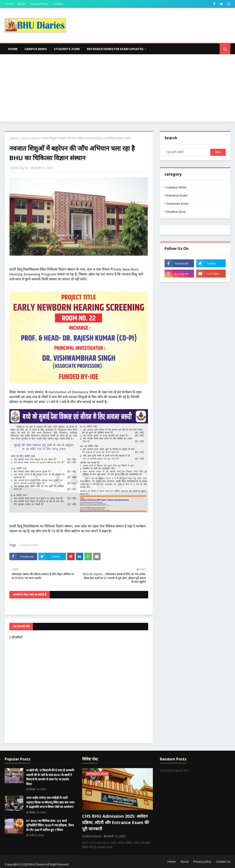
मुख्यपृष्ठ (13, 138)
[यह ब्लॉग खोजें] (188, 152)
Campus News (29, 138)
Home (9, 4)
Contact (58, 4)
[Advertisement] (117, 89)
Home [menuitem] (13, 49)
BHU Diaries (21, 168)
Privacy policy (202, 862)
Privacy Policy (39, 4)
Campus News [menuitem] (36, 49)
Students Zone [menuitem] (67, 49)
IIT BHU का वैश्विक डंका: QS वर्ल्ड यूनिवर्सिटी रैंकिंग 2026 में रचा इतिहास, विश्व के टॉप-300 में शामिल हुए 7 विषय (50, 825)
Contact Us (223, 862)
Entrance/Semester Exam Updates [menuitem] (115, 49)
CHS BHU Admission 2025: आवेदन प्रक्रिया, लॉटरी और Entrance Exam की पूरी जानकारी (116, 822)
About (22, 4)
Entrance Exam (177, 195)
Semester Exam (177, 203)
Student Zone (176, 212)
